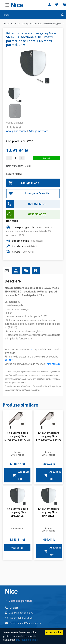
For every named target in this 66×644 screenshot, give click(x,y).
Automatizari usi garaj (15, 23)
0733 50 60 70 (37, 198)
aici (32, 333)
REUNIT (9, 344)
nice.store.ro (54, 348)
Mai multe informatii (27, 640)
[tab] (33, 601)
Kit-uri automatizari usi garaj (46, 23)
